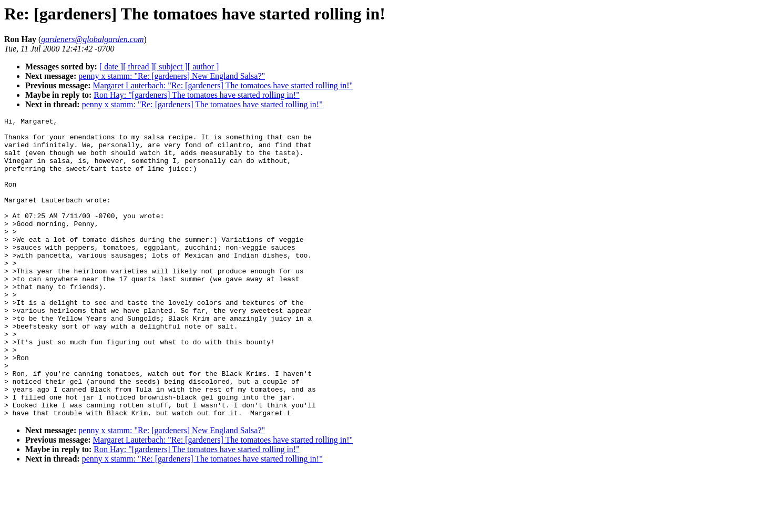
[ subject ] (171, 66)
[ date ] (111, 66)
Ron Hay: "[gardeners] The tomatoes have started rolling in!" (196, 95)
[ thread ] (139, 66)
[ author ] (203, 66)
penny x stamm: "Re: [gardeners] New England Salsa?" (172, 76)
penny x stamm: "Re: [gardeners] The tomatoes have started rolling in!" (202, 104)
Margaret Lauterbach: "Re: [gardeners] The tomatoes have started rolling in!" (223, 85)
